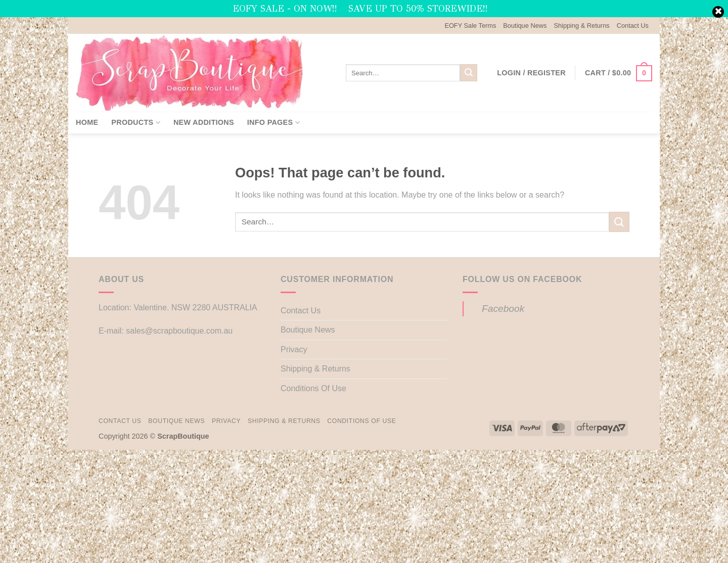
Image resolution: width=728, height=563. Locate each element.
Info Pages (274, 123)
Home (87, 122)
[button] (531, 73)
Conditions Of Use (313, 388)
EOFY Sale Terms (470, 26)
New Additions (204, 122)
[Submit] (469, 73)
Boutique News (525, 26)
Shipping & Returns (581, 26)
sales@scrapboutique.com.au (179, 331)
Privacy (294, 349)
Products (136, 123)
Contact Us (633, 26)
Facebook (503, 309)
